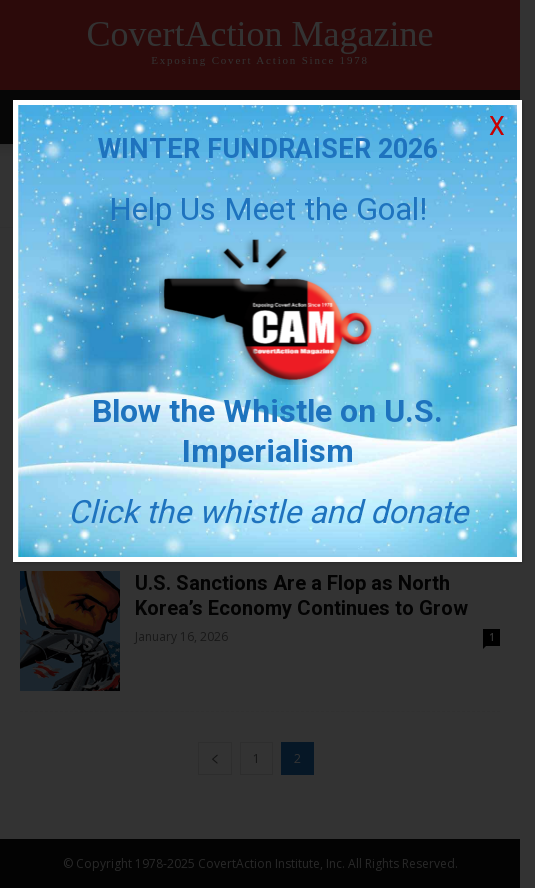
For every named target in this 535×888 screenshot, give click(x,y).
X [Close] (497, 126)
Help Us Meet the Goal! (268, 209)
